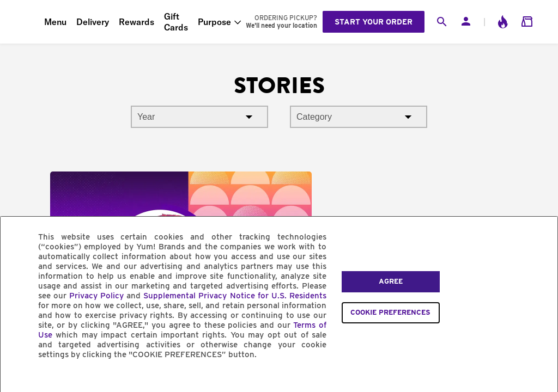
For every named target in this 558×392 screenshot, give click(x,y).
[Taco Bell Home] (22, 22)
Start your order (374, 22)
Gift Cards (176, 22)
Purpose (214, 22)
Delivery (93, 22)
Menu (55, 22)
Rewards (137, 22)
